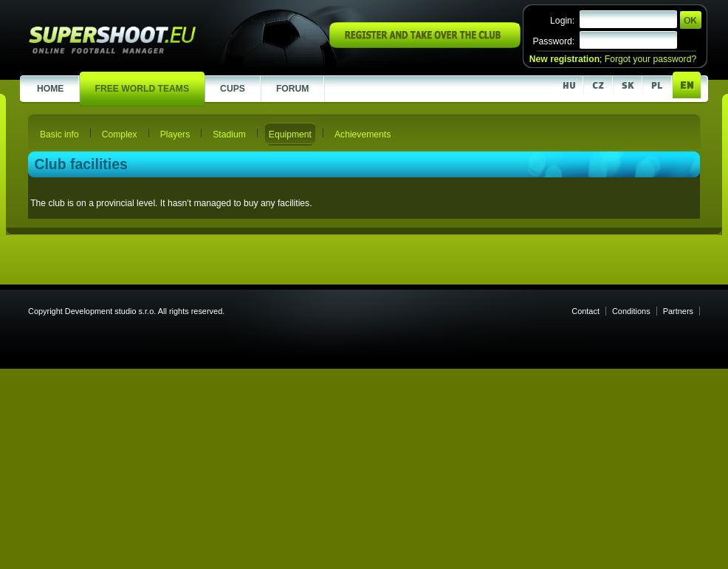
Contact (586, 311)
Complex (120, 134)
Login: (562, 21)
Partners (678, 311)
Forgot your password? (650, 59)
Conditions (631, 311)
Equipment (290, 134)
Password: (553, 41)
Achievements (363, 134)
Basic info (59, 134)
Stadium (229, 134)
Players (175, 134)
